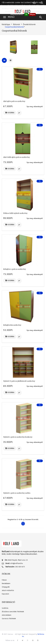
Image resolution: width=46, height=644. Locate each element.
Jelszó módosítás (8, 590)
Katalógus (6, 24)
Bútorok (17, 24)
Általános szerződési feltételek (13, 612)
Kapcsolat (5, 594)
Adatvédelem (7, 615)
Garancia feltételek (9, 619)
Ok (26, 14)
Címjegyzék (6, 587)
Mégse (32, 14)
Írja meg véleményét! (35, 107)
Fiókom (4, 580)
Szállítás (5, 608)
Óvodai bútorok (29, 24)
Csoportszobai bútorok (14, 27)
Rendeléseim (6, 584)
